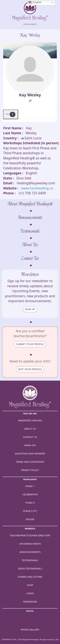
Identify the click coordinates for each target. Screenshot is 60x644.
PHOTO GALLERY (30, 630)
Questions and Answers (30, 453)
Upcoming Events (30, 544)
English (35, 3)
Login (30, 593)
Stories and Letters (30, 577)
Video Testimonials (30, 568)
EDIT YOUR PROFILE (30, 369)
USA (57, 640)
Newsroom (30, 602)
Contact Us (30, 258)
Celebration (30, 494)
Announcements (30, 218)
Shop (30, 585)
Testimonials (30, 231)
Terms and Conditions (30, 462)
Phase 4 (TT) (30, 511)
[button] (11, 114)
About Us (30, 245)
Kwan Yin (30, 445)
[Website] (30, 101)
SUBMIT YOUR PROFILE (30, 344)
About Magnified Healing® (30, 204)
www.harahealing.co (37, 188)
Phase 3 (30, 503)
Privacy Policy (30, 470)
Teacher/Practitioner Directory (30, 535)
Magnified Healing (30, 420)
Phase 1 (30, 486)
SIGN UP (30, 309)
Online (30, 519)
